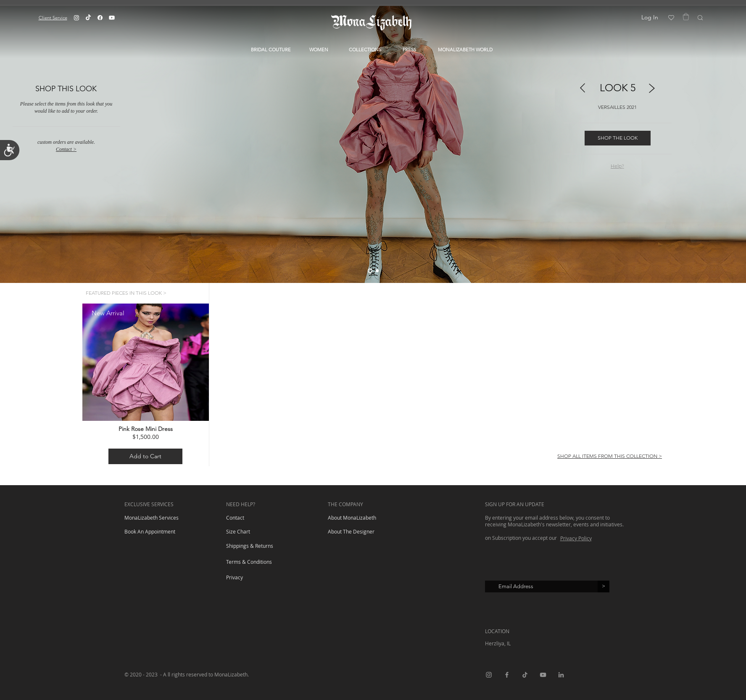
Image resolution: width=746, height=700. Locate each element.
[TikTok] (88, 18)
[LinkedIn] (561, 675)
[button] (53, 17)
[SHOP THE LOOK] (618, 138)
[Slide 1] (370, 271)
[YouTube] (543, 675)
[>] (604, 586)
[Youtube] (112, 18)
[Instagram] (76, 18)
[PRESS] (410, 50)
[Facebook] (100, 18)
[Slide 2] (377, 271)
